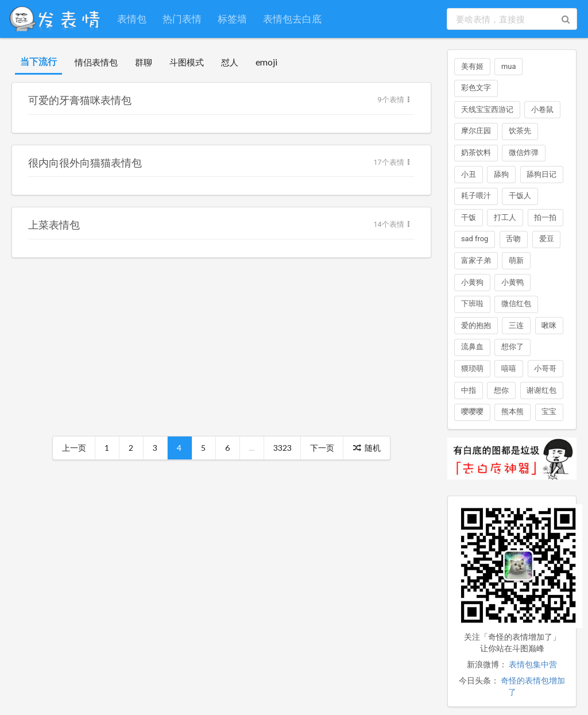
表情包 (132, 19)
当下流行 (38, 61)
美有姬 (472, 66)
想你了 (512, 347)
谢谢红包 (541, 390)
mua (508, 66)
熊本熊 (512, 411)
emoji (266, 62)
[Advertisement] (221, 350)
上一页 (74, 448)
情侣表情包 (96, 62)
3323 (283, 448)
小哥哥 (545, 368)
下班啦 (472, 304)
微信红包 (516, 304)
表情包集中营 (533, 664)
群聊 (144, 62)
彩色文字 (476, 88)
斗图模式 (187, 62)
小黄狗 (472, 282)
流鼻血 (472, 347)
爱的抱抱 (476, 325)
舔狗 (501, 174)
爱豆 (547, 239)
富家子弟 (476, 260)
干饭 (469, 217)
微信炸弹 (524, 152)
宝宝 (549, 411)
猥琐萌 (472, 368)
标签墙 (232, 19)
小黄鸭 (512, 282)
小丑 (469, 174)
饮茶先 (520, 131)
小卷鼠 (542, 109)
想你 (501, 390)
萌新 (516, 260)
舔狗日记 (541, 174)
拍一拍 (545, 217)
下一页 (322, 448)
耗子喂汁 (476, 196)
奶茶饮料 (476, 152)
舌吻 (513, 239)
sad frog (475, 239)
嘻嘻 (509, 368)
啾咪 (549, 325)
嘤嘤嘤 (472, 411)
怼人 (230, 62)
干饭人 (520, 196)
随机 (367, 448)
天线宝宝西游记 (487, 109)
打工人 (505, 217)
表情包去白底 (292, 19)
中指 (469, 390)
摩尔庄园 (476, 131)
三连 (516, 325)
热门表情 (182, 19)
